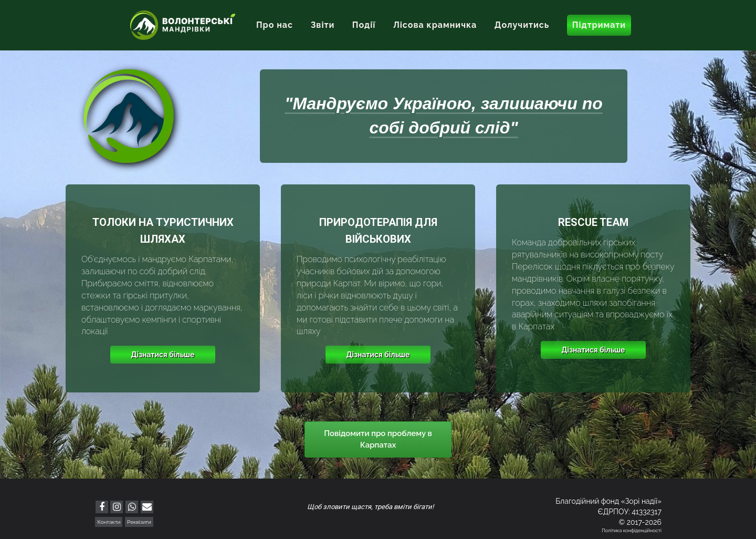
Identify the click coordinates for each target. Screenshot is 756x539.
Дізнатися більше (163, 355)
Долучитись (522, 25)
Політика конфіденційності (632, 531)
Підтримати (599, 25)
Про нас (275, 25)
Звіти (323, 25)
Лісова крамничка (435, 25)
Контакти (109, 522)
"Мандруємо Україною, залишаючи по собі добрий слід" (443, 116)
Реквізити (139, 522)
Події (364, 25)
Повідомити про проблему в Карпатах (378, 439)
